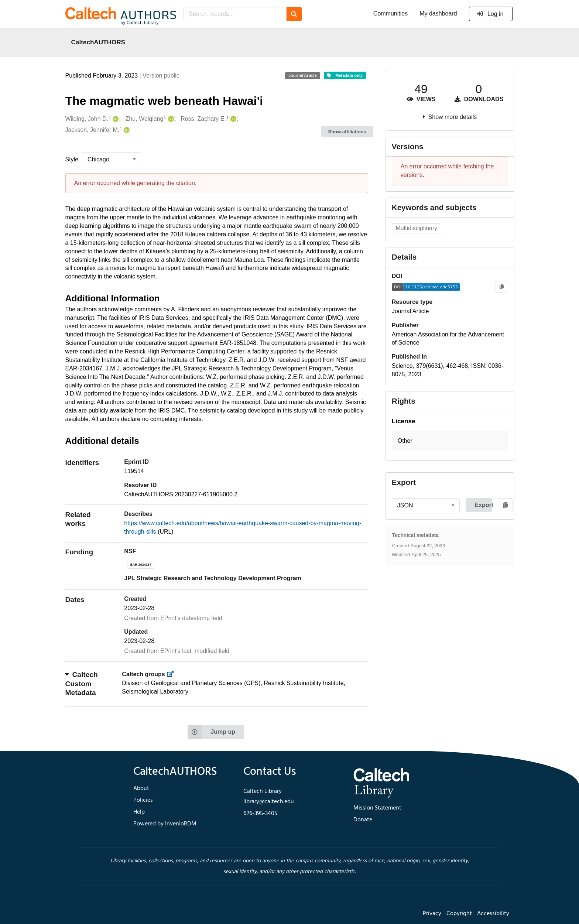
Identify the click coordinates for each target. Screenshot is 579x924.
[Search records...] (235, 14)
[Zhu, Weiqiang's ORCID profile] (170, 119)
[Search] (294, 14)
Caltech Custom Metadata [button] (82, 684)
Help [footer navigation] (139, 812)
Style (72, 159)
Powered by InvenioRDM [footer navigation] (165, 824)
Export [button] (483, 505)
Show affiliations (347, 132)
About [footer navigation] (141, 788)
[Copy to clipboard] (502, 287)
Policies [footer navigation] (143, 800)
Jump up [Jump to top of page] (211, 732)
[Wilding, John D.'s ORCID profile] (115, 119)
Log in (490, 14)
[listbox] (112, 160)
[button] (450, 441)
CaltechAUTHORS (98, 42)
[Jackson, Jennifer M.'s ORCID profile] (126, 130)
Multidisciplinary (416, 228)
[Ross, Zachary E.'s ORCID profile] (232, 119)
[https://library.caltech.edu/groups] (172, 674)
